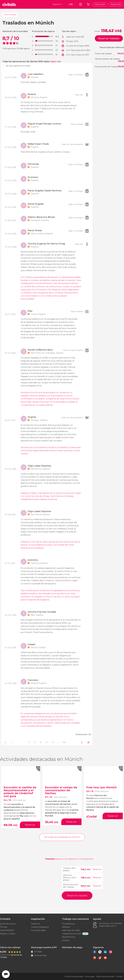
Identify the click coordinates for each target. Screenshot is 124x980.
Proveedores (68, 924)
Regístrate (116, 4)
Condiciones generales (74, 976)
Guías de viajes (38, 930)
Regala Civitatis (8, 934)
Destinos (35, 924)
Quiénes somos (8, 924)
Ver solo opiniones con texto (18, 66)
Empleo (66, 940)
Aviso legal (90, 976)
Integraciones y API (72, 934)
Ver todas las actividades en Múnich (62, 837)
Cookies (119, 976)
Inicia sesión (100, 4)
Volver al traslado (10, 15)
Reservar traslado (109, 38)
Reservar (97, 869)
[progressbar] (44, 36)
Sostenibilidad (7, 930)
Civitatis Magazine (40, 927)
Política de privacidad (105, 976)
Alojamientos (69, 937)
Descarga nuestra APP (44, 947)
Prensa (4, 927)
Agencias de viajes (71, 930)
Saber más (56, 61)
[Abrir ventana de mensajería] (6, 974)
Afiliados (66, 927)
